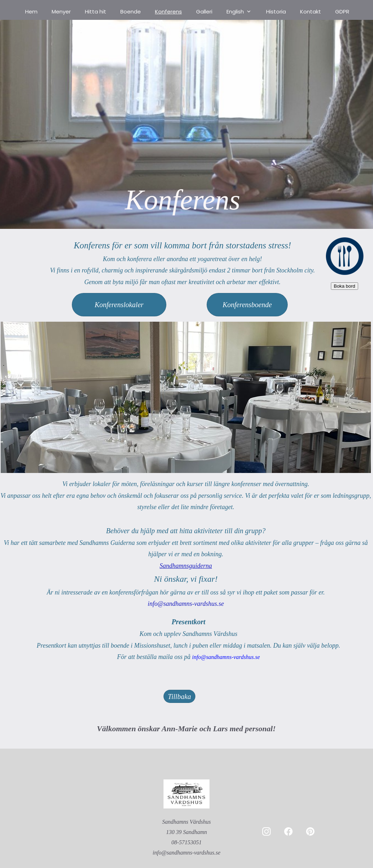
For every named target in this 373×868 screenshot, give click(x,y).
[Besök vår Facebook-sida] (288, 832)
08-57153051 (186, 842)
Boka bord (345, 286)
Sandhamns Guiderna (107, 543)
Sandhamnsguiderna (186, 566)
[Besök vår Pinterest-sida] (310, 832)
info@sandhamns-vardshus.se (226, 657)
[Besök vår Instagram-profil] (266, 832)
